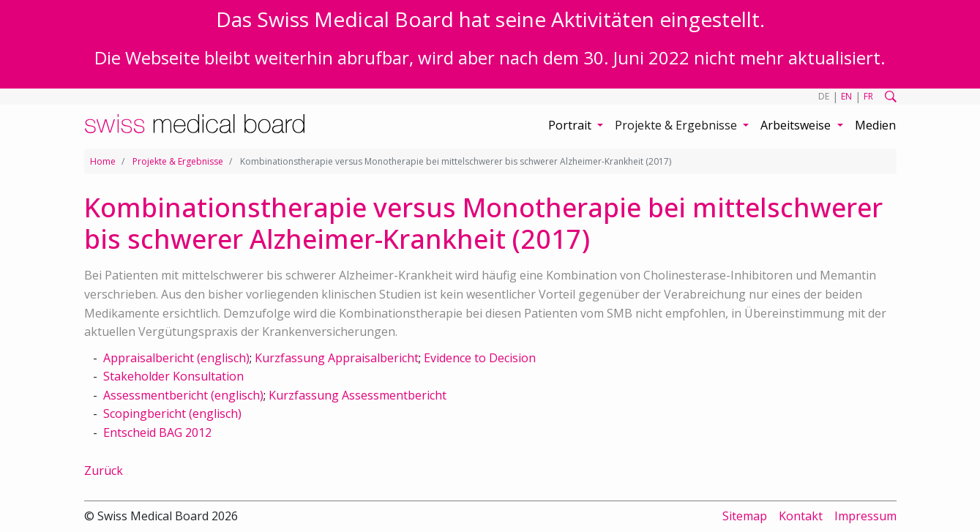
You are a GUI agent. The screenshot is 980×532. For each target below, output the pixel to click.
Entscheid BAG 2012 (157, 432)
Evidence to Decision (480, 358)
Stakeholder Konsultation (173, 376)
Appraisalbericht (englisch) (176, 358)
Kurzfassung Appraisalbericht (337, 358)
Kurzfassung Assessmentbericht (358, 395)
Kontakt (801, 516)
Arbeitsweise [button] (797, 125)
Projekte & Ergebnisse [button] (677, 125)
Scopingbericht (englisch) (172, 413)
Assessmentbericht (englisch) (183, 395)
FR (868, 96)
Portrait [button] (571, 125)
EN (846, 96)
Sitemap (745, 516)
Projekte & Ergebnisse (178, 161)
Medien (875, 125)
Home (103, 161)
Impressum (865, 516)
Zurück (104, 471)
